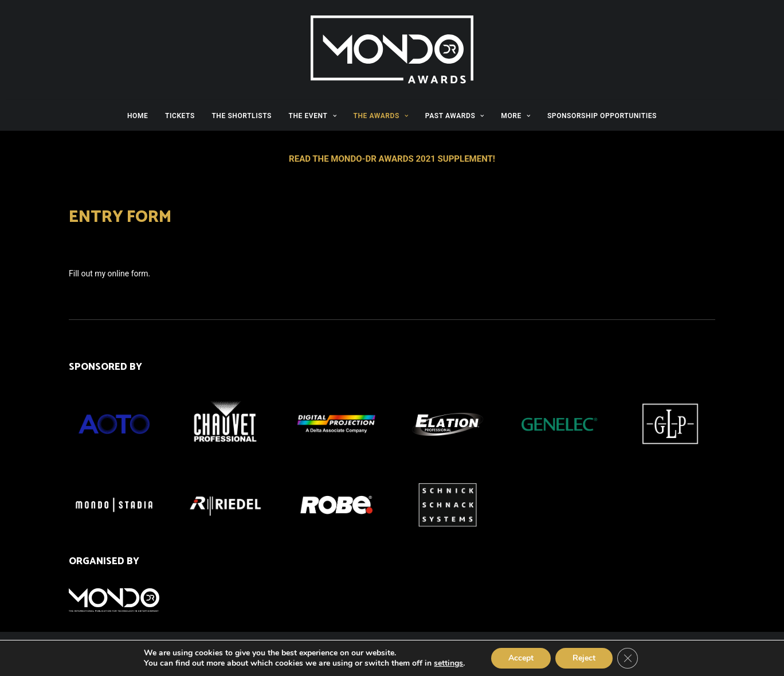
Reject (584, 658)
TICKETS (180, 116)
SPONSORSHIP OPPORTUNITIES (602, 116)
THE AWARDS (381, 116)
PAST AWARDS (455, 116)
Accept (521, 658)
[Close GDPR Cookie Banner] (628, 658)
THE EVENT (312, 116)
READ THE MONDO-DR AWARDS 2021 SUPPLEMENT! (392, 159)
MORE (516, 116)
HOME (138, 116)
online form (128, 273)
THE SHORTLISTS (242, 116)
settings (448, 663)
